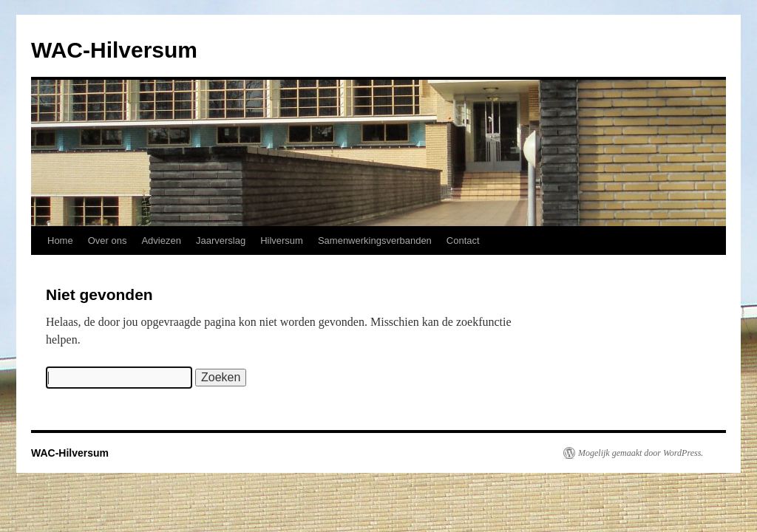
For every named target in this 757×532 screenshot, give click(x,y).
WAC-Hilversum (114, 50)
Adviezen (161, 241)
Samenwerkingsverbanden (375, 241)
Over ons (108, 241)
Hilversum (282, 241)
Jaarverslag (221, 241)
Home (60, 241)
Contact (463, 241)
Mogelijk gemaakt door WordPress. (641, 453)
